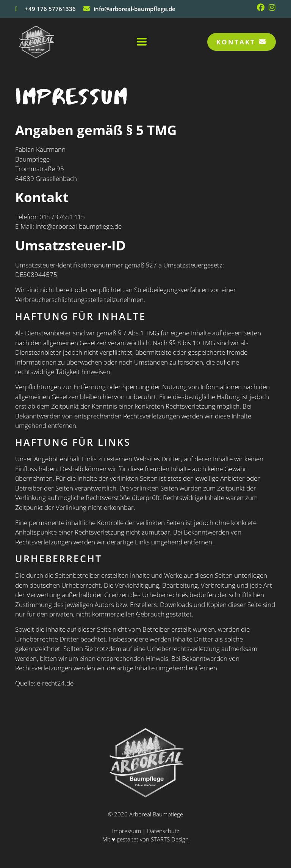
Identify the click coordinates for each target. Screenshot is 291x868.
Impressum (127, 831)
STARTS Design (170, 839)
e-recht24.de (55, 683)
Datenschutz (163, 831)
